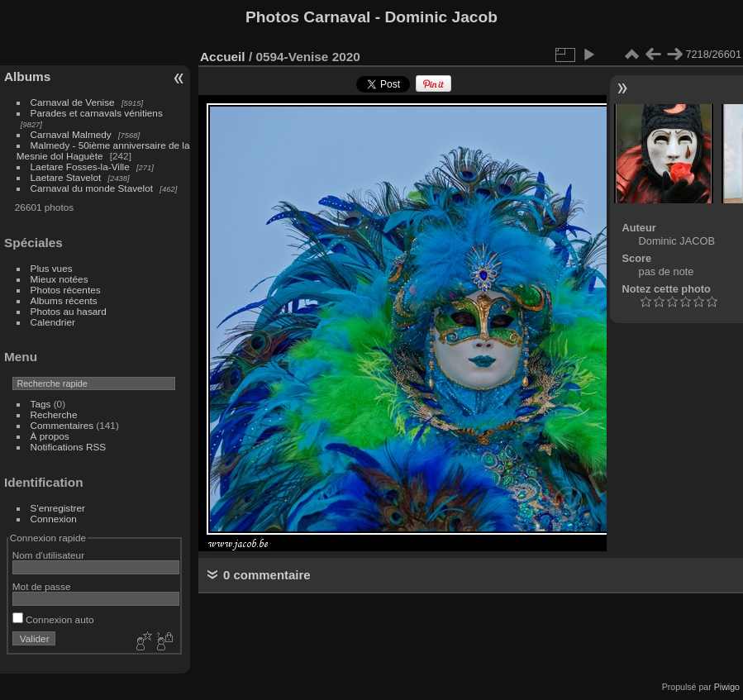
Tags (41, 404)
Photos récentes (66, 290)
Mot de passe (42, 586)
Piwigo (727, 687)
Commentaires (62, 425)
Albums (27, 76)
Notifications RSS (69, 447)
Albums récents (64, 300)
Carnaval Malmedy (71, 134)
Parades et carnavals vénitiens (97, 113)
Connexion (54, 519)
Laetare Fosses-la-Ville (80, 167)
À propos (50, 436)
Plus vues (52, 268)
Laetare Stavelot (66, 177)
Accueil (223, 57)
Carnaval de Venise (73, 102)
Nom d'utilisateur (48, 555)
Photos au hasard (69, 311)
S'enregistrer (58, 508)
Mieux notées (60, 279)
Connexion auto (53, 619)
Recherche (54, 414)
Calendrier (53, 322)
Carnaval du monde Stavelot (92, 188)
